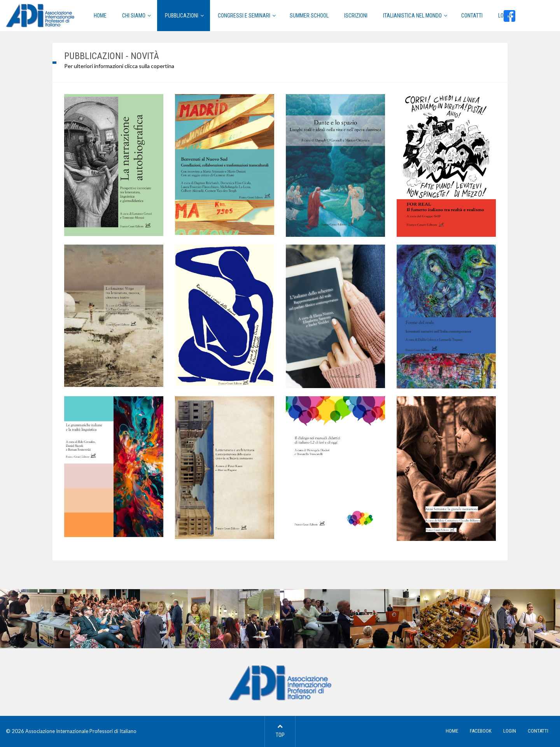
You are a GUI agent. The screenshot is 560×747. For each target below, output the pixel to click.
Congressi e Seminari (244, 16)
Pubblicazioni (182, 16)
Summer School (309, 16)
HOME (100, 16)
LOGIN (510, 731)
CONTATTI (538, 731)
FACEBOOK (481, 731)
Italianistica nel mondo (412, 16)
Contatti (472, 16)
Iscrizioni (356, 16)
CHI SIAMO (134, 16)
